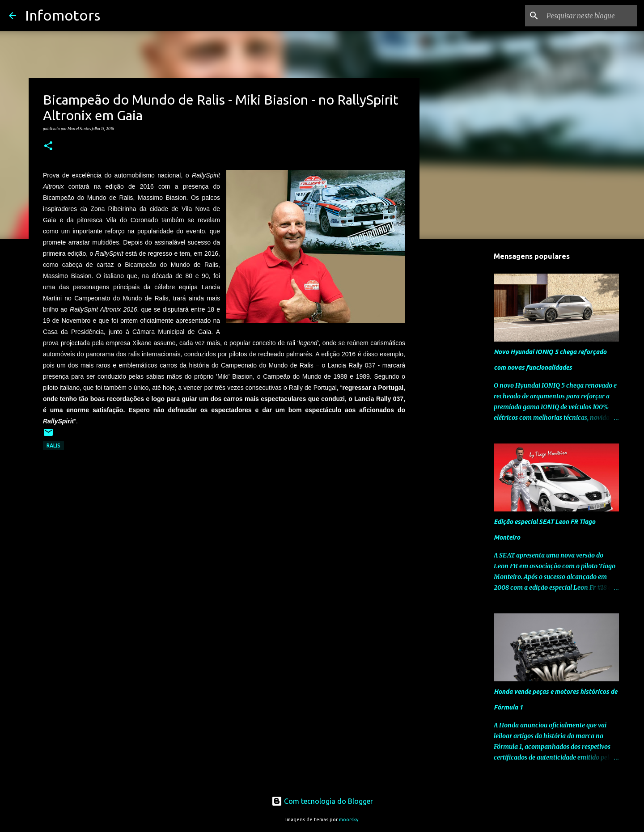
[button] (48, 146)
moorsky (349, 819)
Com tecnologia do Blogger (322, 801)
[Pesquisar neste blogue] (590, 16)
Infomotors (63, 15)
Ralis (53, 446)
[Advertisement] (224, 638)
